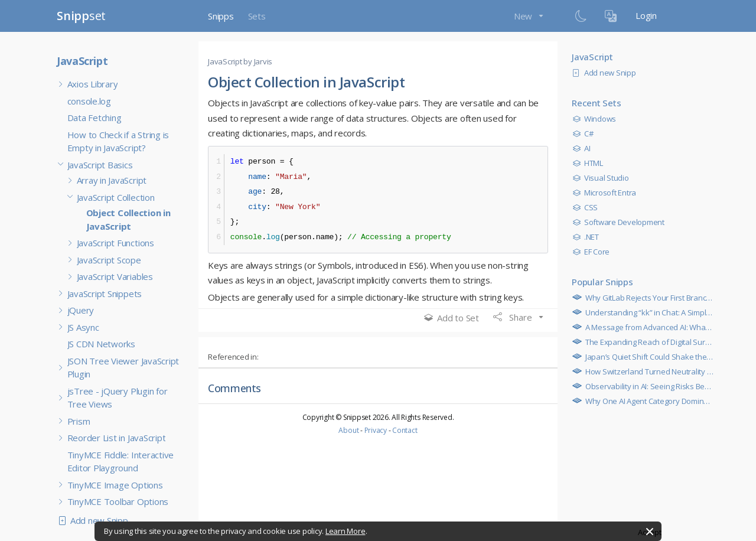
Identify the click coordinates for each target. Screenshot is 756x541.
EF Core (594, 252)
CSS (588, 207)
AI (584, 148)
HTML (591, 163)
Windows (597, 119)
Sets (257, 16)
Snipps (221, 16)
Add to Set (452, 318)
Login (646, 15)
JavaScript (82, 61)
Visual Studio (604, 178)
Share (514, 317)
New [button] (524, 16)
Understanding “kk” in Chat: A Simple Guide (656, 312)
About (348, 430)
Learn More (346, 531)
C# (586, 133)
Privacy (376, 430)
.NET (589, 237)
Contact (405, 430)
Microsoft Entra (607, 193)
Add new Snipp (96, 520)
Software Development (621, 222)
